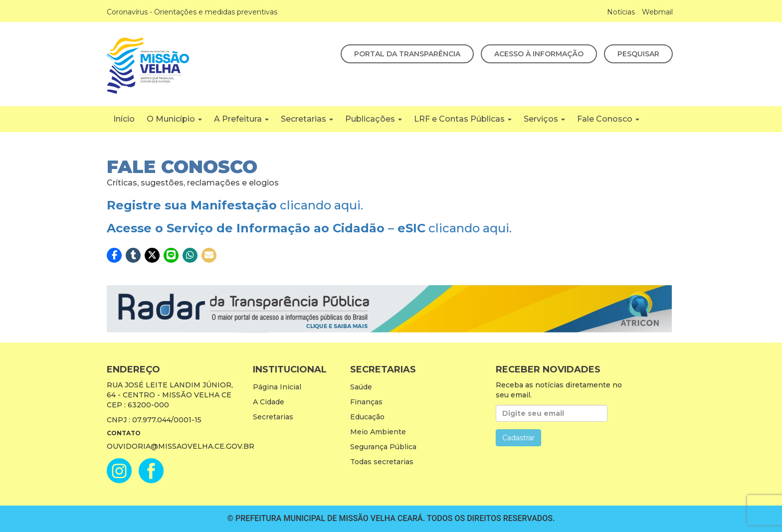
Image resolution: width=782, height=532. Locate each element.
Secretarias (307, 119)
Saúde (361, 387)
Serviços (544, 119)
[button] (114, 255)
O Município (174, 119)
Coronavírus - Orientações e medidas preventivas (192, 12)
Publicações (374, 119)
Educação (367, 417)
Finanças (366, 402)
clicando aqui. (235, 205)
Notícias (621, 12)
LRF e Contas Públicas (463, 119)
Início (124, 119)
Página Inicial (277, 387)
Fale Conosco (608, 119)
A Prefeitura (241, 119)
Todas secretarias (382, 462)
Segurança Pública (383, 447)
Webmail (657, 12)
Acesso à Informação (539, 54)
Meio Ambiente (378, 432)
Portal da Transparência (407, 54)
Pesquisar (638, 54)
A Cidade (269, 402)
